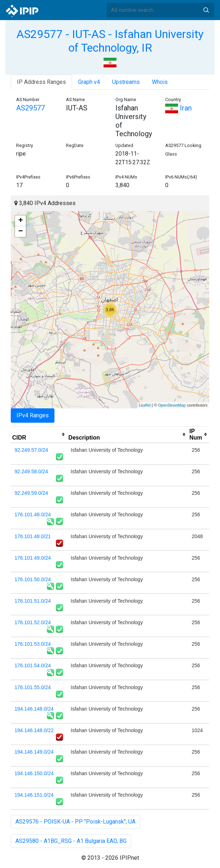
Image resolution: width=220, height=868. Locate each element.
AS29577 (30, 108)
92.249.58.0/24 (31, 471)
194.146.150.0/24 (34, 773)
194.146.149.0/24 (34, 752)
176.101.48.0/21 (33, 536)
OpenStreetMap (172, 405)
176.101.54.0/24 (33, 665)
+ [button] (21, 221)
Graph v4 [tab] (89, 82)
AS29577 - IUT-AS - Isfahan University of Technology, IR (110, 41)
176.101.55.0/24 (33, 687)
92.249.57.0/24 (31, 450)
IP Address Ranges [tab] (41, 82)
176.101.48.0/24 (33, 514)
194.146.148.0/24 (34, 709)
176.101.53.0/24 (33, 644)
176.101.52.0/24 (33, 622)
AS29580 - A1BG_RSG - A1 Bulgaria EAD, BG (71, 841)
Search (206, 10)
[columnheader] (39, 435)
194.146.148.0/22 (34, 730)
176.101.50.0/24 (33, 579)
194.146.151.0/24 (34, 795)
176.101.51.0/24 (33, 601)
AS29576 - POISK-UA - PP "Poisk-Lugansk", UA (75, 822)
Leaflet (145, 405)
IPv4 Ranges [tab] (33, 415)
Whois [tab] (160, 82)
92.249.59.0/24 (31, 493)
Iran (178, 108)
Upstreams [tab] (126, 82)
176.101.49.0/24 (33, 558)
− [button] (21, 232)
